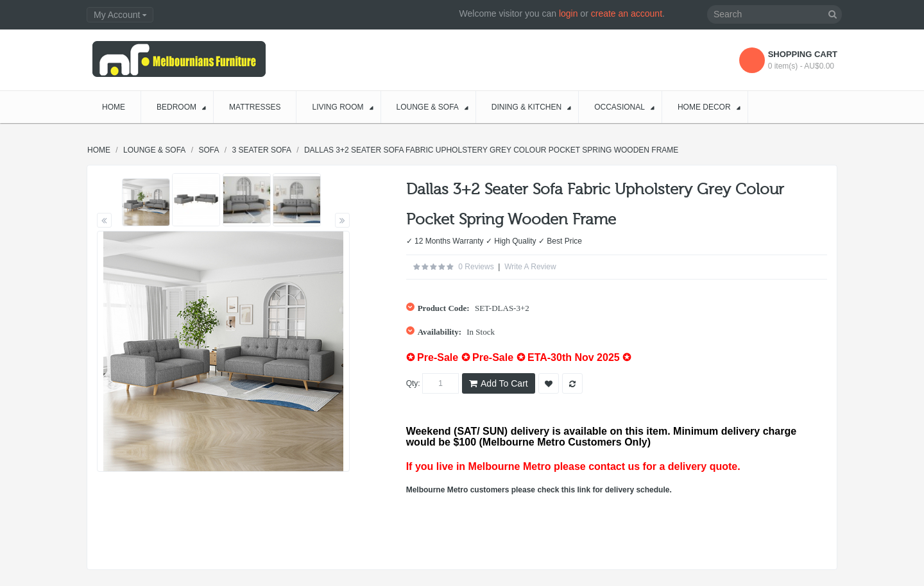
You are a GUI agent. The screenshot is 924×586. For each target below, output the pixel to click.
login (569, 13)
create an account (627, 13)
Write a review (530, 267)
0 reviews (476, 267)
